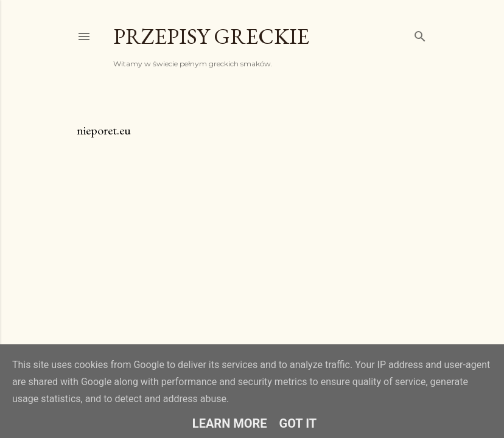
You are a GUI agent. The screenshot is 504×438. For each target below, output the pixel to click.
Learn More (230, 423)
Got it (298, 423)
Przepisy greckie (211, 36)
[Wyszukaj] (420, 34)
